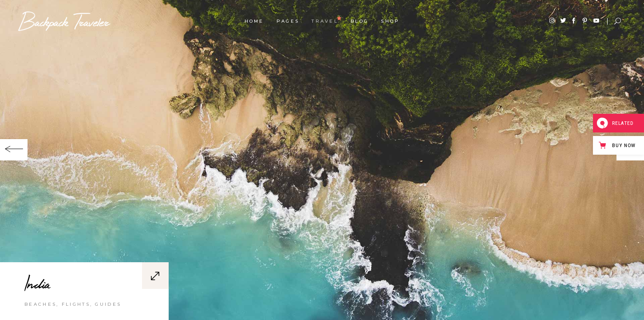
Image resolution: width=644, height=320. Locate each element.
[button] (14, 150)
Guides (108, 309)
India (37, 288)
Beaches (40, 309)
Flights (76, 309)
